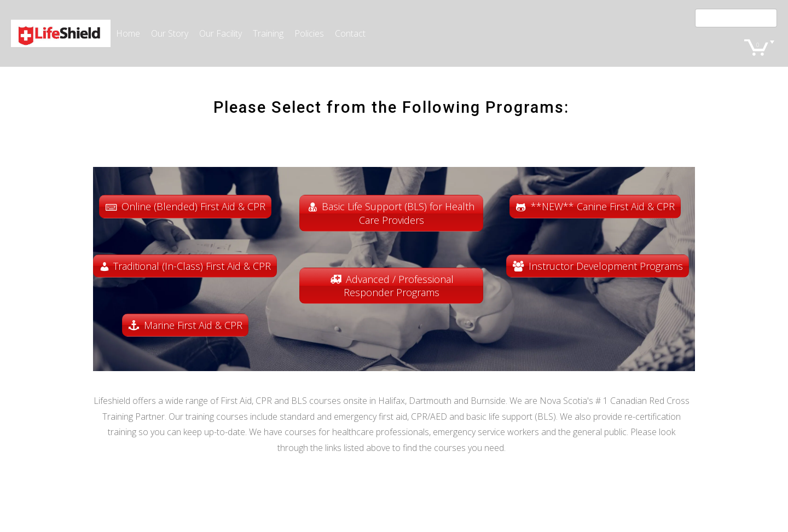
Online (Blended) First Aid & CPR (193, 206)
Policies (309, 33)
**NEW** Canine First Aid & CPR (603, 206)
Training (268, 33)
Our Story (170, 33)
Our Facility (221, 33)
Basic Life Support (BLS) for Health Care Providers (398, 213)
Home (128, 33)
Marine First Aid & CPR (193, 325)
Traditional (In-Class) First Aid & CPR (192, 266)
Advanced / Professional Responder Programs (399, 286)
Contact (350, 33)
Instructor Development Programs (606, 266)
